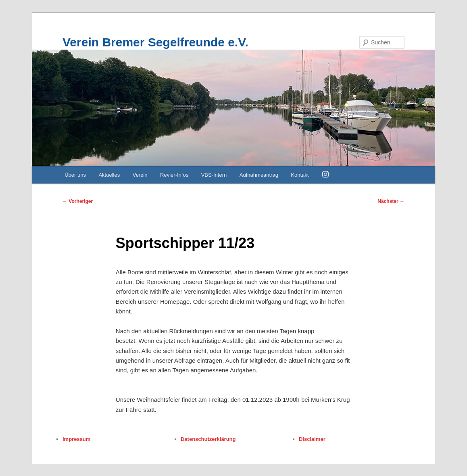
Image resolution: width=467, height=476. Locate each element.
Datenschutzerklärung (208, 439)
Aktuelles (109, 175)
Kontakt (300, 175)
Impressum (76, 439)
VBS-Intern (214, 175)
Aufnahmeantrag (259, 175)
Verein (140, 175)
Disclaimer (312, 439)
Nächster (391, 201)
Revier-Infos (174, 175)
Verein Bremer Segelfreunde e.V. (155, 42)
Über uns (75, 175)
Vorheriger (78, 201)
